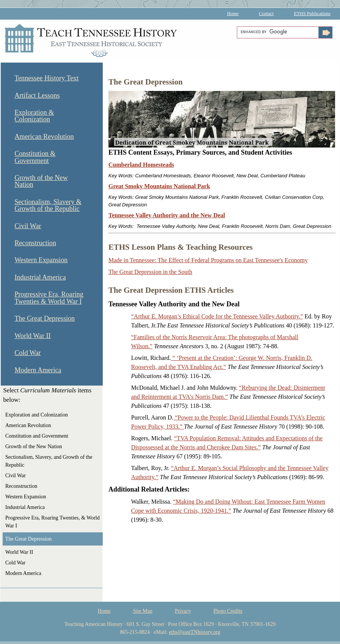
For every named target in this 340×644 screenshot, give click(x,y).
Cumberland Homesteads (141, 165)
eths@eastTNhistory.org (195, 632)
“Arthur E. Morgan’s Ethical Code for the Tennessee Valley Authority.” (217, 316)
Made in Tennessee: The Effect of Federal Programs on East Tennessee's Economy (208, 260)
